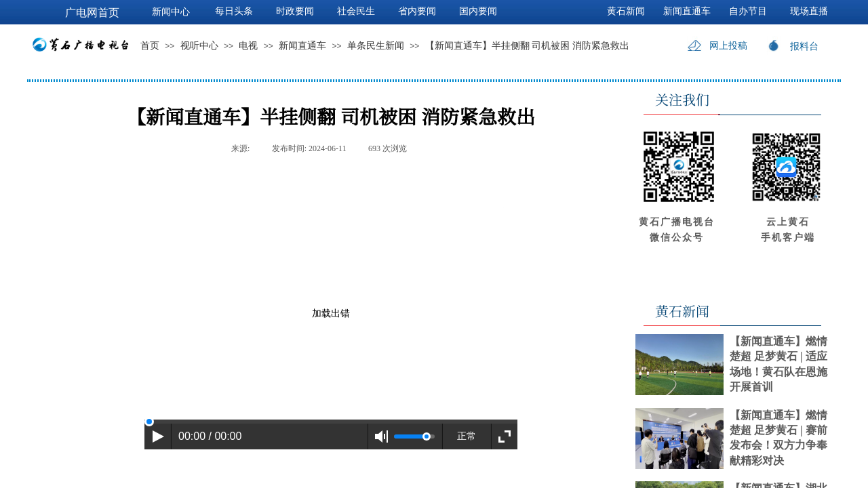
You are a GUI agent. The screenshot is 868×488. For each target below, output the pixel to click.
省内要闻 (417, 11)
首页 (150, 46)
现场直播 (809, 11)
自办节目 (748, 11)
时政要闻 (295, 11)
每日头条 (234, 11)
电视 (248, 46)
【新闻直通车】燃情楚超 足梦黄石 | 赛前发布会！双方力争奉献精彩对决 (778, 438)
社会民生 (356, 11)
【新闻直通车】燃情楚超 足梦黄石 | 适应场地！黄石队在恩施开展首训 (778, 364)
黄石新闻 (626, 11)
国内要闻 (478, 11)
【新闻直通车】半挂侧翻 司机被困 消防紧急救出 (527, 46)
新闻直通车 (302, 46)
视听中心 (199, 46)
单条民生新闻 (376, 46)
